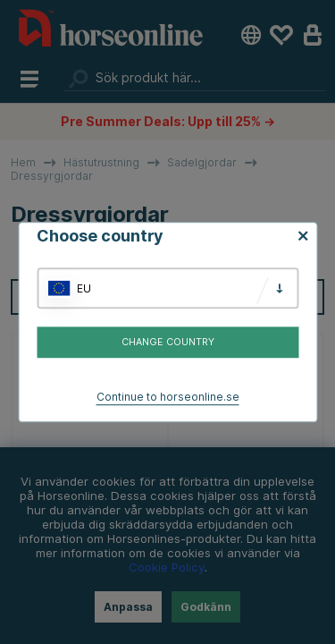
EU (84, 288)
